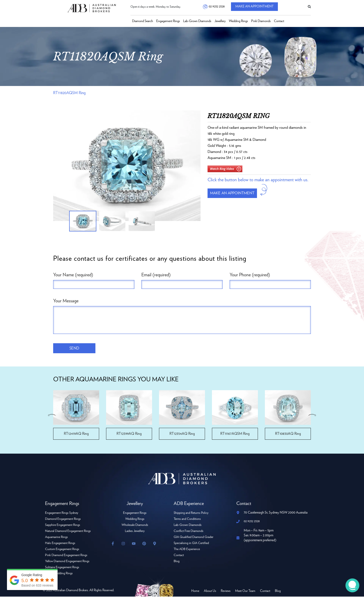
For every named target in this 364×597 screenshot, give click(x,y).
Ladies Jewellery (135, 531)
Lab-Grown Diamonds (197, 21)
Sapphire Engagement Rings (63, 525)
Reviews (226, 591)
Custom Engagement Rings (62, 550)
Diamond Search (143, 21)
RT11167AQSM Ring (235, 434)
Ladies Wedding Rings (59, 574)
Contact (279, 21)
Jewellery (220, 21)
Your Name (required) (73, 275)
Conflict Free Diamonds (189, 531)
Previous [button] (52, 415)
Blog (177, 562)
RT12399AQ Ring (129, 434)
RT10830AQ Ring (288, 434)
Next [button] (312, 415)
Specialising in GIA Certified (192, 544)
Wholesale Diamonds (135, 525)
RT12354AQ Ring (182, 434)
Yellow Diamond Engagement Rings (67, 562)
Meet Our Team (245, 591)
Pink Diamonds (261, 21)
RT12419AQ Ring (76, 434)
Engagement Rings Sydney (62, 513)
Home (195, 591)
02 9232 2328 (216, 7)
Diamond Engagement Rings (63, 519)
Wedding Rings (238, 21)
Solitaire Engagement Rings (62, 568)
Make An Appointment (256, 7)
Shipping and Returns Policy (191, 513)
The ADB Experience (187, 550)
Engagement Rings (168, 21)
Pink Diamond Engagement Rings (66, 556)
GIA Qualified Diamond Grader (194, 538)
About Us (210, 591)
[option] (127, 166)
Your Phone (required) (250, 275)
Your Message (66, 301)
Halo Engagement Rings (60, 544)
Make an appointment (234, 194)
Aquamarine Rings (57, 538)
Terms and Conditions (187, 519)
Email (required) (156, 275)
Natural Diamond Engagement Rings (68, 531)
